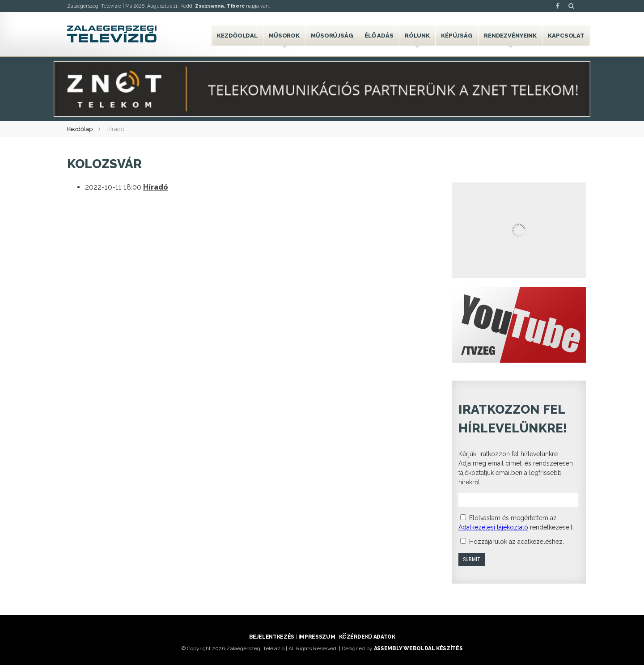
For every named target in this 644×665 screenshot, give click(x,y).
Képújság (457, 36)
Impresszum (317, 637)
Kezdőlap (80, 129)
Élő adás (379, 36)
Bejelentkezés (272, 637)
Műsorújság (332, 36)
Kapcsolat (566, 36)
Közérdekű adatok (367, 637)
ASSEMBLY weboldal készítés (418, 648)
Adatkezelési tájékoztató (493, 527)
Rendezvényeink (510, 36)
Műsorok (284, 36)
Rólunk (417, 36)
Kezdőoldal (237, 36)
